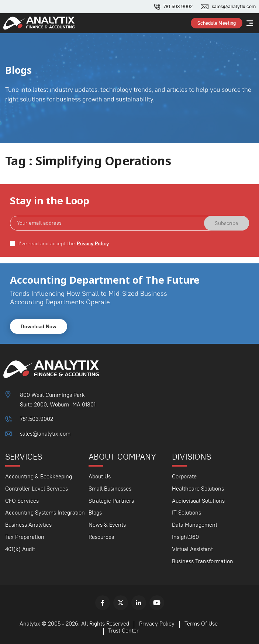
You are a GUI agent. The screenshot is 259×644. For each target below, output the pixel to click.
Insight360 (185, 537)
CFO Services (22, 501)
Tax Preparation (25, 537)
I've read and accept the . (64, 244)
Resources (101, 537)
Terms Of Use (201, 624)
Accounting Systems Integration (45, 513)
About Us (100, 476)
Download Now (39, 326)
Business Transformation (203, 561)
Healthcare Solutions (198, 489)
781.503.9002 (178, 7)
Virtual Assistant (192, 549)
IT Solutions (187, 513)
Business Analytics (28, 525)
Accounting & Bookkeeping (39, 476)
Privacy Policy (93, 244)
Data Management (195, 525)
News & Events (107, 525)
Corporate (184, 476)
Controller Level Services (37, 489)
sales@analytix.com (234, 7)
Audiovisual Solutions (198, 501)
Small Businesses (110, 489)
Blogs (95, 513)
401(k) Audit (20, 549)
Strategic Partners (111, 501)
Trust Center (123, 631)
